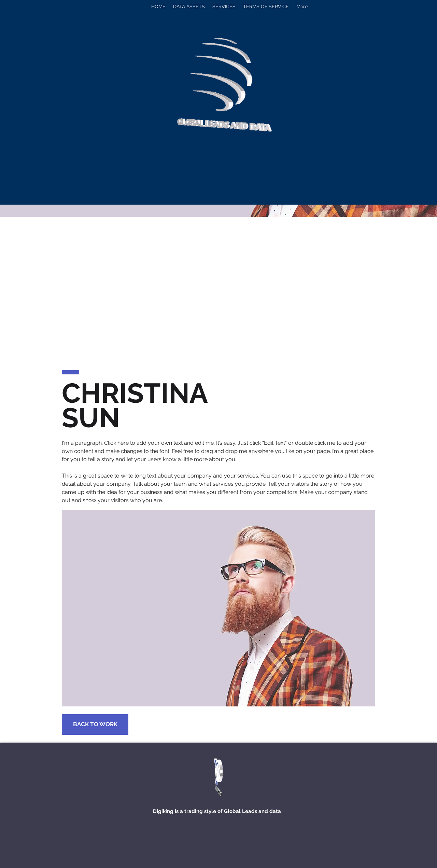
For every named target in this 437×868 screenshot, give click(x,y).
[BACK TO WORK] (95, 725)
